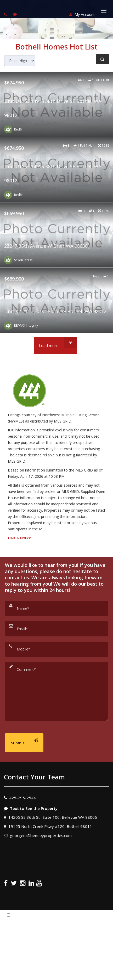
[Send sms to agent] (16, 14)
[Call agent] (6, 14)
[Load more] (55, 346)
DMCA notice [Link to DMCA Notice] (56, 974)
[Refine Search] (103, 59)
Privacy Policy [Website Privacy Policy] (66, 947)
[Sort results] (20, 61)
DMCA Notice (19, 538)
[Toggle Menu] (104, 11)
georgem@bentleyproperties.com (41, 835)
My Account (82, 14)
